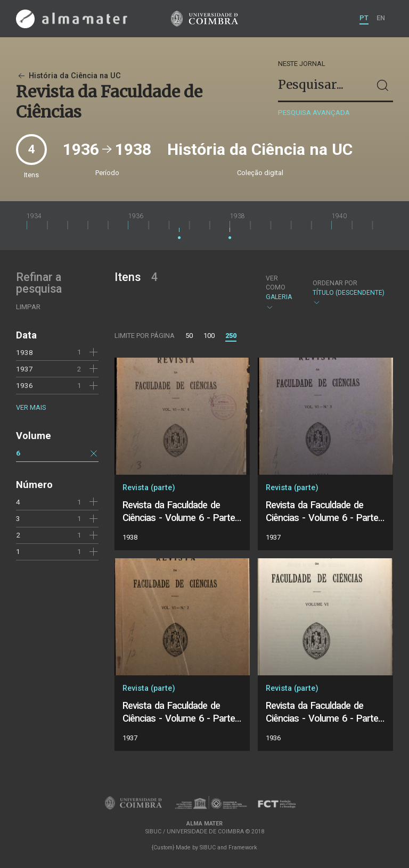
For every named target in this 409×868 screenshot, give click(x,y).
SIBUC (208, 848)
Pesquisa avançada (314, 113)
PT (364, 18)
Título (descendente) (349, 293)
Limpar (28, 307)
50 (189, 336)
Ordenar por (335, 283)
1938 (24, 352)
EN (381, 18)
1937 (24, 369)
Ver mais (31, 407)
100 (209, 336)
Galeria (280, 293)
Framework (243, 848)
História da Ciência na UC (68, 76)
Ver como (276, 283)
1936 (24, 385)
